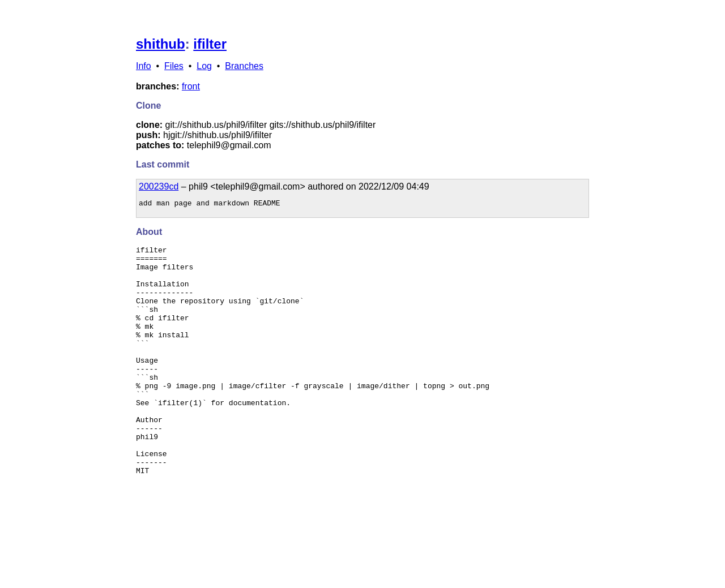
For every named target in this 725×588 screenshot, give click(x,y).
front (191, 86)
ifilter (210, 44)
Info (144, 66)
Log (204, 66)
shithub (161, 44)
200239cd (159, 186)
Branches (244, 66)
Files (174, 66)
